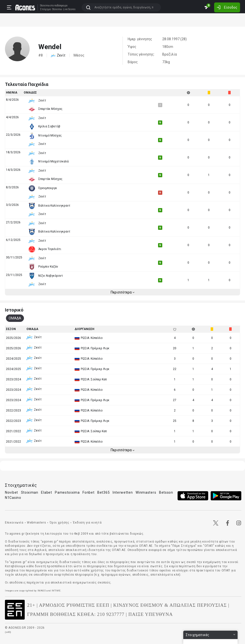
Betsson (166, 492)
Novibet (11, 492)
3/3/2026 (12, 205)
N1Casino (13, 498)
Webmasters (36, 523)
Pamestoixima (67, 492)
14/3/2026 (13, 170)
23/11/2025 (14, 275)
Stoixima (45, 6)
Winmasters (146, 492)
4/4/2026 (12, 117)
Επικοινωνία (14, 523)
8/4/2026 (12, 100)
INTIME (56, 591)
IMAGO (42, 591)
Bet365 (103, 492)
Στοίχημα (45, 9)
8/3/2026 (12, 187)
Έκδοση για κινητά (87, 523)
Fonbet (88, 492)
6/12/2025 (13, 240)
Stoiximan (30, 492)
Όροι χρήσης (60, 523)
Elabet (46, 492)
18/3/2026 (13, 152)
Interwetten (123, 492)
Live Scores (69, 9)
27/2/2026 (13, 222)
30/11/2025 (14, 257)
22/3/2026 (13, 135)
